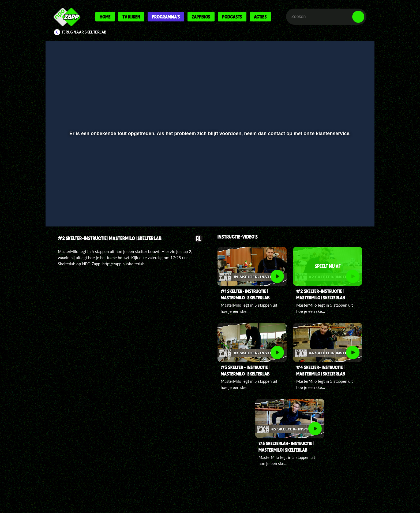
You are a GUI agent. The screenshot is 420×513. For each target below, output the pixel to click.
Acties (260, 17)
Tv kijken (131, 17)
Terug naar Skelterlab (84, 32)
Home (105, 17)
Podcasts (232, 17)
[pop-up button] (342, 208)
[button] (67, 208)
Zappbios (201, 17)
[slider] (209, 197)
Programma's (166, 17)
